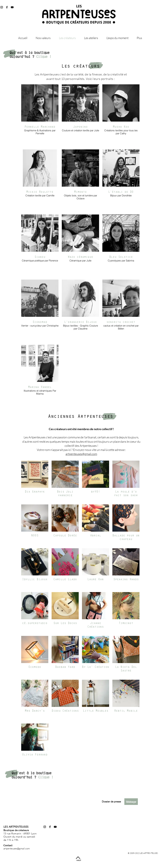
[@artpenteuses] (7, 7)
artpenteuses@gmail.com (81, 454)
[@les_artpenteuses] (2, 7)
